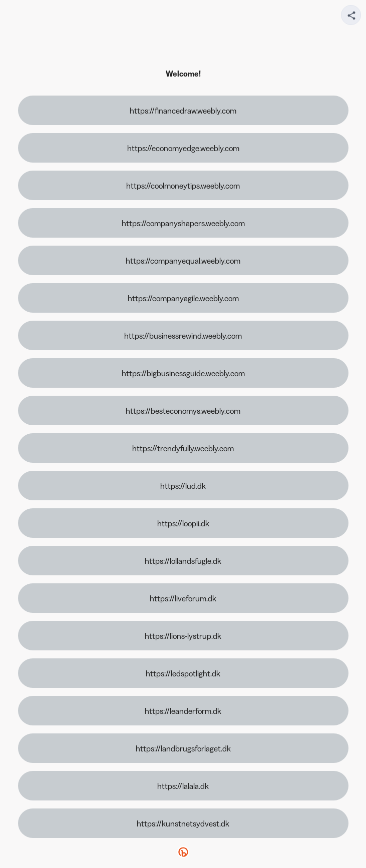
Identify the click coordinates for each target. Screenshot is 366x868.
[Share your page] (351, 15)
